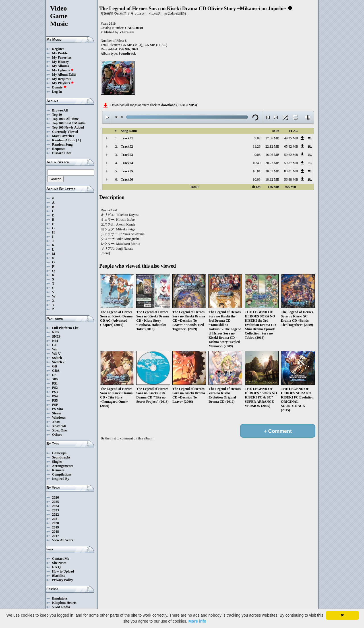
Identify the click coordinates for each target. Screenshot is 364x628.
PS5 (55, 400)
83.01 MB (291, 171)
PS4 (55, 396)
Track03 (127, 155)
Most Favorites (63, 136)
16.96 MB (272, 155)
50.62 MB (291, 155)
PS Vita (57, 409)
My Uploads (63, 70)
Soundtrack (127, 53)
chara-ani (127, 32)
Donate (59, 87)
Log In (57, 92)
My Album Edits (64, 75)
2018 (55, 532)
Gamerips (59, 453)
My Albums (61, 66)
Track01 (127, 138)
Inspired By (61, 479)
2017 (55, 536)
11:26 (257, 146)
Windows (59, 418)
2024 (55, 506)
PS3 (55, 392)
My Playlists (63, 83)
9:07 (258, 138)
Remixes (58, 470)
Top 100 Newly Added (68, 127)
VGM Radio (61, 607)
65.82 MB (291, 146)
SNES (56, 336)
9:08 (258, 155)
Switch (57, 358)
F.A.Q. (57, 567)
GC (55, 345)
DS (54, 375)
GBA (56, 371)
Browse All (60, 110)
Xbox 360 (59, 426)
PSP (55, 405)
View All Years (63, 540)
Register (58, 49)
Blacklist (58, 576)
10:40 (257, 163)
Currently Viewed (65, 132)
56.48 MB (291, 179)
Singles (57, 462)
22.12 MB (272, 146)
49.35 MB (291, 138)
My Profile (60, 53)
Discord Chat (62, 153)
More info (197, 621)
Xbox (56, 422)
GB (54, 366)
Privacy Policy (63, 580)
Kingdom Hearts (64, 603)
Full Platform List (65, 328)
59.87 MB (291, 163)
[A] (79, 140)
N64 (55, 341)
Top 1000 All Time (65, 119)
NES (55, 332)
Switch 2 (58, 362)
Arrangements (63, 466)
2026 (55, 497)
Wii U (56, 354)
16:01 (257, 171)
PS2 (55, 388)
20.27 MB (272, 163)
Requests (59, 149)
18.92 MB (272, 179)
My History (60, 62)
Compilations (62, 474)
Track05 (127, 171)
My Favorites (62, 57)
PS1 (55, 383)
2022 (55, 515)
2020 (55, 523)
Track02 (127, 146)
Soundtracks (61, 457)
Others (57, 435)
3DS (55, 379)
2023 (55, 510)
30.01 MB (272, 171)
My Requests (61, 79)
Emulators (60, 598)
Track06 (127, 179)
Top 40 (57, 115)
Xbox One (59, 430)
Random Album (64, 140)
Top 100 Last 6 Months (69, 123)
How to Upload (63, 571)
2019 (55, 527)
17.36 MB (272, 138)
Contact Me (61, 559)
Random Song (62, 144)
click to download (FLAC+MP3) (173, 105)
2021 (55, 519)
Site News (59, 563)
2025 (55, 502)
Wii (55, 349)
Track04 (127, 163)
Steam (57, 413)
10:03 (257, 179)
